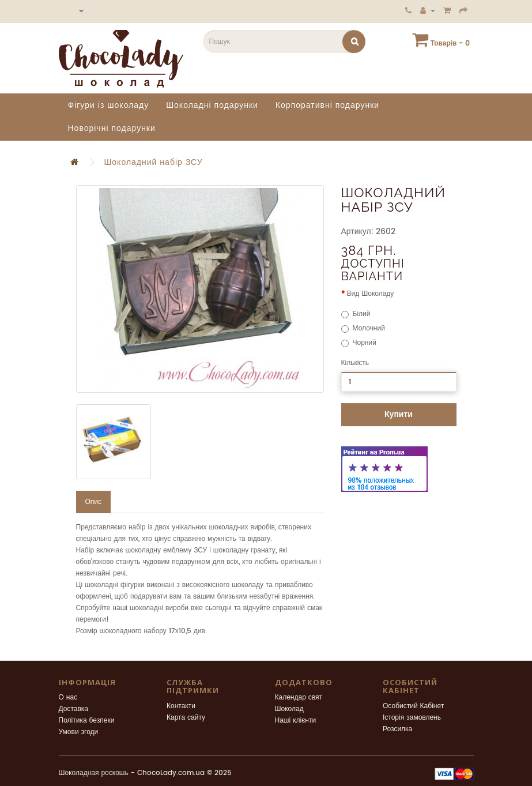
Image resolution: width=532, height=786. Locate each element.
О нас (68, 697)
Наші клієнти (296, 721)
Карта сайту (186, 718)
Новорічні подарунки (112, 128)
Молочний (363, 328)
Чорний (359, 343)
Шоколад (289, 709)
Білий (356, 314)
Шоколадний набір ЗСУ (154, 162)
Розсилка (397, 729)
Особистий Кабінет (413, 706)
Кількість (355, 363)
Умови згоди (79, 732)
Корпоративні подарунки (327, 105)
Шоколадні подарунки (212, 105)
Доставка (74, 709)
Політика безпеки (87, 721)
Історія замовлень (412, 718)
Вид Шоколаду (371, 294)
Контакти (181, 706)
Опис (94, 502)
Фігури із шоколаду (109, 105)
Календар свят (299, 697)
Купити (399, 414)
